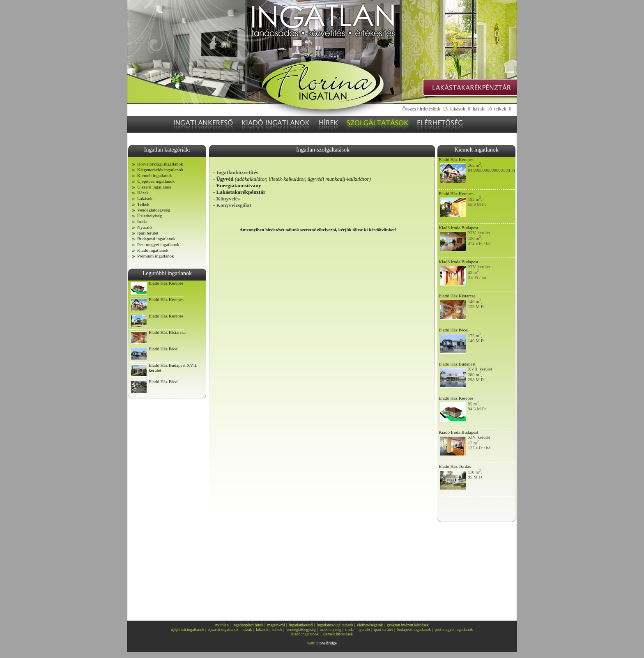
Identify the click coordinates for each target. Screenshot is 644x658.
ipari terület (383, 629)
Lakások (145, 198)
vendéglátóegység (301, 629)
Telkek (143, 204)
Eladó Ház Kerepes (166, 283)
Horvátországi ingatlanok (160, 164)
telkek (277, 629)
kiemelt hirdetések (338, 634)
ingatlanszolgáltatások (335, 625)
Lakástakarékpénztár (241, 192)
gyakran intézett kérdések (408, 625)
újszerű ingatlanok (223, 629)
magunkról (276, 625)
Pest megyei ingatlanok (158, 244)
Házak (143, 193)
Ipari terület (148, 233)
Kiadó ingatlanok (153, 250)
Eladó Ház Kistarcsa (167, 332)
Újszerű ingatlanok (154, 187)
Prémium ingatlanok (156, 256)
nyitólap (222, 625)
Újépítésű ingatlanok (156, 181)
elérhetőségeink (370, 625)
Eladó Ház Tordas (455, 466)
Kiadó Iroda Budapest (459, 228)
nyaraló (364, 629)
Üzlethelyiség (149, 216)
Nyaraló (144, 227)
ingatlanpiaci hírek (248, 625)
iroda (349, 629)
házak (247, 629)
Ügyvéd (294, 179)
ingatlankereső (301, 625)
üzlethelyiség (330, 629)
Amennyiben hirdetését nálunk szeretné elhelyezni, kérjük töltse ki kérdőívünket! (318, 230)
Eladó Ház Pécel (164, 349)
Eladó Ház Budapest (457, 364)
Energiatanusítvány (239, 185)
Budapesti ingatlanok (156, 239)
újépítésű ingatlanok (188, 629)
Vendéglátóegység (154, 210)
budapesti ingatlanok (414, 629)
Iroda (142, 221)
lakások (262, 629)
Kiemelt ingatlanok (155, 175)
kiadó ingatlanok (305, 634)
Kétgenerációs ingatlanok (160, 170)
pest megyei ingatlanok (454, 629)
